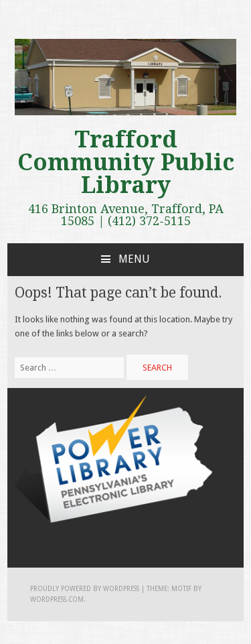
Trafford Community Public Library (126, 162)
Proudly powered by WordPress (85, 589)
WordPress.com (57, 599)
